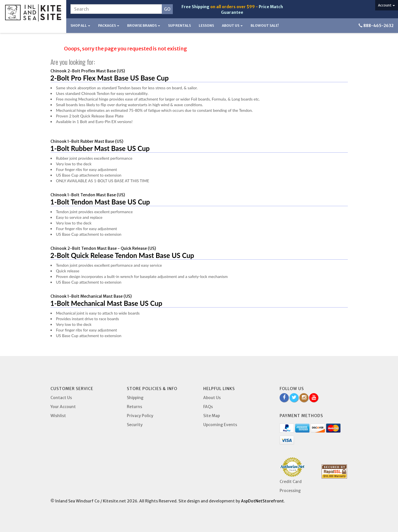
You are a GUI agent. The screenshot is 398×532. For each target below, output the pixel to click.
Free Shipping (195, 7)
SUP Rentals (179, 25)
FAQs (208, 407)
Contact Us (61, 398)
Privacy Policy (140, 416)
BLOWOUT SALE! (265, 25)
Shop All (80, 25)
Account (386, 5)
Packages (109, 25)
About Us (232, 25)
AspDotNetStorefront (262, 501)
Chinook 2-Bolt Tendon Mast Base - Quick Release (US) (103, 248)
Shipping (135, 398)
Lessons (206, 25)
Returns (134, 407)
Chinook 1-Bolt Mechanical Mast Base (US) (91, 296)
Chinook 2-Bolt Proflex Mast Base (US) (88, 71)
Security (135, 425)
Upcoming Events (220, 425)
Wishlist (58, 416)
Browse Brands (144, 25)
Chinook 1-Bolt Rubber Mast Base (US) (87, 141)
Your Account (63, 407)
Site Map (212, 416)
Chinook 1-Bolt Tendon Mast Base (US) (88, 195)
